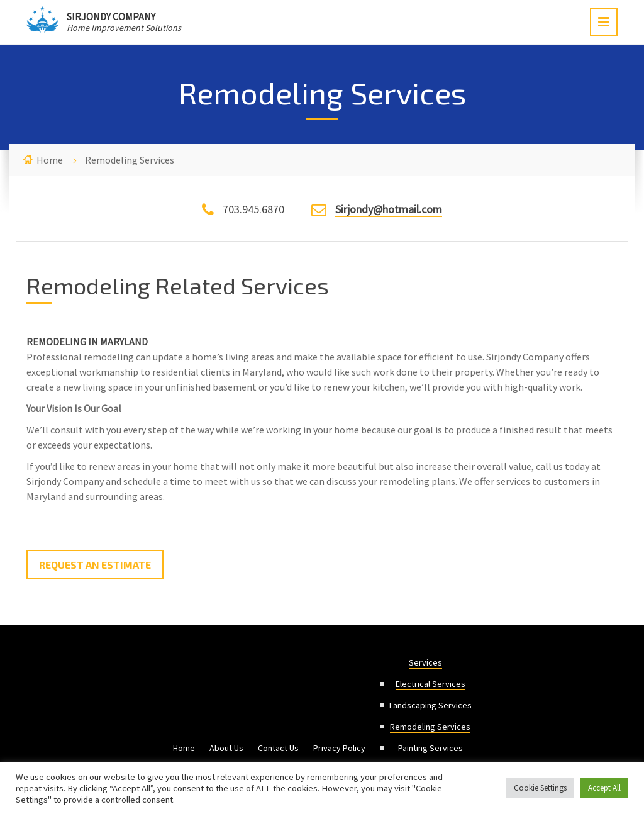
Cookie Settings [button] (540, 788)
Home (50, 160)
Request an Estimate (95, 565)
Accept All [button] (604, 788)
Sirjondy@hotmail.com (389, 209)
